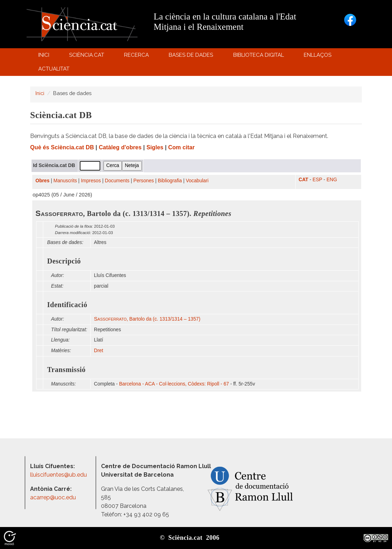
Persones (144, 181)
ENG (332, 180)
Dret (99, 351)
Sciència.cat (88, 57)
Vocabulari (197, 181)
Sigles (155, 147)
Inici (44, 55)
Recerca (138, 57)
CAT (304, 180)
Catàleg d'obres (120, 147)
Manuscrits (65, 181)
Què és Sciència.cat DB (62, 147)
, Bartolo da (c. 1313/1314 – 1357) (147, 319)
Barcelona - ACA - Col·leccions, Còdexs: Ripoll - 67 (174, 384)
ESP (317, 180)
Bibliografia (170, 181)
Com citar (182, 147)
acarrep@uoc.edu (53, 497)
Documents (117, 181)
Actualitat (55, 70)
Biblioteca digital (259, 57)
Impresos (91, 181)
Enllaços (318, 55)
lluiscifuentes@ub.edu (59, 475)
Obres (43, 181)
